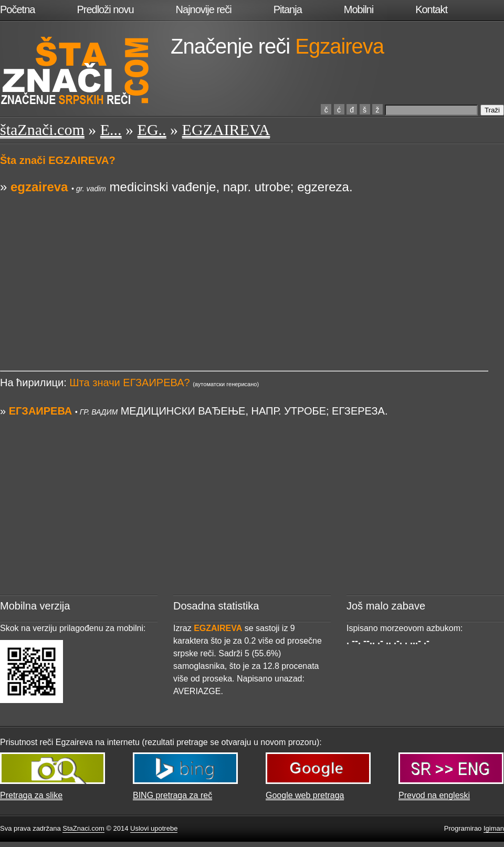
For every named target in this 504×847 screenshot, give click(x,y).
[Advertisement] (244, 270)
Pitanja (288, 9)
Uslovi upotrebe (154, 828)
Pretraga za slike (31, 795)
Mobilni (359, 9)
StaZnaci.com (83, 828)
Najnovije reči (204, 9)
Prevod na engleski (434, 795)
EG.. (152, 130)
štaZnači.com (42, 130)
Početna (17, 9)
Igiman (494, 828)
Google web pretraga (305, 795)
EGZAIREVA (226, 130)
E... (111, 130)
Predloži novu (105, 9)
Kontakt (431, 9)
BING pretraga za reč (172, 795)
